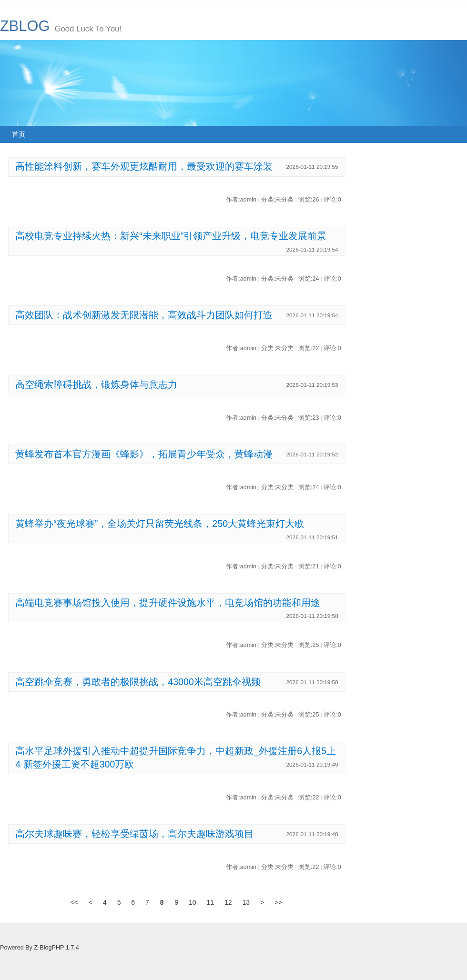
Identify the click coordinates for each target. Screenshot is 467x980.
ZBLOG (25, 26)
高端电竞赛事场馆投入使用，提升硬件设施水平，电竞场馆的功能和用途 (168, 603)
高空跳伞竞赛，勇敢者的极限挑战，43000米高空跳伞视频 (138, 682)
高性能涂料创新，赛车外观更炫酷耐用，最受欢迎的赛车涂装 (144, 166)
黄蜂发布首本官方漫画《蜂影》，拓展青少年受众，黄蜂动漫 (144, 454)
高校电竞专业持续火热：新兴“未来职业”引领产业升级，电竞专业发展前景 (171, 236)
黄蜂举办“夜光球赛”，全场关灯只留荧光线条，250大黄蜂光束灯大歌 (160, 524)
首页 (19, 134)
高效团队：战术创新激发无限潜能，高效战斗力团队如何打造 (144, 315)
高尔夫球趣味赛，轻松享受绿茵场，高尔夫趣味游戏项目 (134, 834)
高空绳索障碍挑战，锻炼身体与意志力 (96, 384)
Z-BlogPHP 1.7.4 (56, 948)
